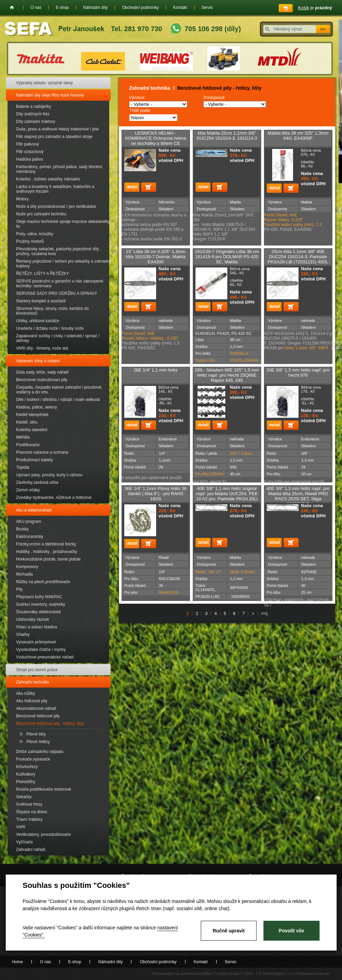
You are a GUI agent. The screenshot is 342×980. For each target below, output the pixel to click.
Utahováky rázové (33, 619)
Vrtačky (23, 635)
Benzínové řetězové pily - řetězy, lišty (50, 724)
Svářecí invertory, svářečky (41, 604)
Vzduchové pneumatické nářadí (45, 657)
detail (132, 187)
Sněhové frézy (29, 804)
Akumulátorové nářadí (36, 708)
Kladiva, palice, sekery (36, 407)
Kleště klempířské (32, 415)
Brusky (22, 529)
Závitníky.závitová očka (37, 482)
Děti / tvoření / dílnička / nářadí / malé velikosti (58, 400)
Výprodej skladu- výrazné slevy (44, 83)
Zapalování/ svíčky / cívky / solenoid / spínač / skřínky (58, 338)
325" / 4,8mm (241, 453)
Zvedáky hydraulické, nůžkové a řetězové (54, 498)
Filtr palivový (28, 144)
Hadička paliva (29, 159)
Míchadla (24, 574)
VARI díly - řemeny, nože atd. (43, 348)
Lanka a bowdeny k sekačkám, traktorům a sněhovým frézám (55, 189)
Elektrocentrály (30, 537)
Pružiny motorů (30, 241)
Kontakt (180, 8)
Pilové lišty (36, 734)
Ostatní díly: (206, 360)
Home (12, 8)
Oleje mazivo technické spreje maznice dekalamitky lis (63, 224)
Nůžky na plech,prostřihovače (43, 582)
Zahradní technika (33, 682)
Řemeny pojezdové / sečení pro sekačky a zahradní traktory (63, 264)
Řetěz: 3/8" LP (208, 572)
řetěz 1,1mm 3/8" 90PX (307, 348)
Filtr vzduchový (30, 152)
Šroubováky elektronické (39, 612)
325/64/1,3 (239, 353)
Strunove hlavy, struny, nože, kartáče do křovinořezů (52, 311)
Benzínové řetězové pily (38, 716)
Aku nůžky (26, 693)
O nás (36, 8)
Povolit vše (291, 931)
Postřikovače (28, 445)
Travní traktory (29, 819)
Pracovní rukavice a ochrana (42, 452)
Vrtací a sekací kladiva (37, 627)
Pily (19, 589)
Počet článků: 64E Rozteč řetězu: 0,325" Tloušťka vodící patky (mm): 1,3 (293, 220)
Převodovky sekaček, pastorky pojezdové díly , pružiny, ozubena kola (59, 251)
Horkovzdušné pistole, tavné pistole (48, 559)
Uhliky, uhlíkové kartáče (38, 321)
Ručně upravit (229, 931)
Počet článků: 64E (138, 334)
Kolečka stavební (32, 430)
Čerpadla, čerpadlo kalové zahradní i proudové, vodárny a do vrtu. (59, 390)
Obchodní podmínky (140, 8)
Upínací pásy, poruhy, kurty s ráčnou (49, 475)
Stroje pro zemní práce (37, 670)
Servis (207, 8)
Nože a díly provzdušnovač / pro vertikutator (56, 206)
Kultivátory (26, 774)
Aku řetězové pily (32, 701)
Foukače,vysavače (33, 759)
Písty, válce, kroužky (35, 234)
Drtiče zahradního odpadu (40, 752)
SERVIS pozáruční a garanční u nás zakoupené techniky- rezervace (60, 284)
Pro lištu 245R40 (209, 474)
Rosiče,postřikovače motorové (44, 789)
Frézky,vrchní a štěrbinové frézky (46, 544)
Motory (22, 199)
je (315, 8)
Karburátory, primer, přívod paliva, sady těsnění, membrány (60, 169)
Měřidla (23, 437)
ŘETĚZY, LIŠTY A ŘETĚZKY (42, 274)
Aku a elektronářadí (34, 510)
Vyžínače (24, 842)
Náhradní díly (95, 8)
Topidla (23, 467)
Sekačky (24, 797)
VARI (21, 827)
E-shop (62, 8)
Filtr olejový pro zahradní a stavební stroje (54, 137)
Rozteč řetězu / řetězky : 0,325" (150, 338)
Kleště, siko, (27, 422)
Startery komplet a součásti (41, 301)
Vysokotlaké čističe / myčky (41, 650)
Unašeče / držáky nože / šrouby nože (50, 328)
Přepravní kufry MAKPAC (39, 597)
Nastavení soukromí (313, 973)
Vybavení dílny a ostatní (38, 361)
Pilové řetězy (38, 742)
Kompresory (27, 567)
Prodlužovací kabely (34, 460)
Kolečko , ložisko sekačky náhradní (48, 179)
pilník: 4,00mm (242, 572)
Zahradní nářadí (31, 850)
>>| (264, 613)
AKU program (29, 522)
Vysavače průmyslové (36, 642)
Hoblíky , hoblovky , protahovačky (47, 552)
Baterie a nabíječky (34, 106)
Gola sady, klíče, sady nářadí (42, 372)
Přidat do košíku (149, 187)
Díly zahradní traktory (36, 122)
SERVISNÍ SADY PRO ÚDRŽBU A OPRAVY (57, 293)
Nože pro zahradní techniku (41, 214)
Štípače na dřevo (32, 812)
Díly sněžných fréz (33, 114)
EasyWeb (203, 973)
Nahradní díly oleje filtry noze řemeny (50, 95)
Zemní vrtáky (28, 490)
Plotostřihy (26, 782)
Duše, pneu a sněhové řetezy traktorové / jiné (57, 129)
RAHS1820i (169, 592)
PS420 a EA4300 (244, 360)
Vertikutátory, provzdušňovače (43, 834)
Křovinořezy (27, 767)
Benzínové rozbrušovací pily (42, 380)
